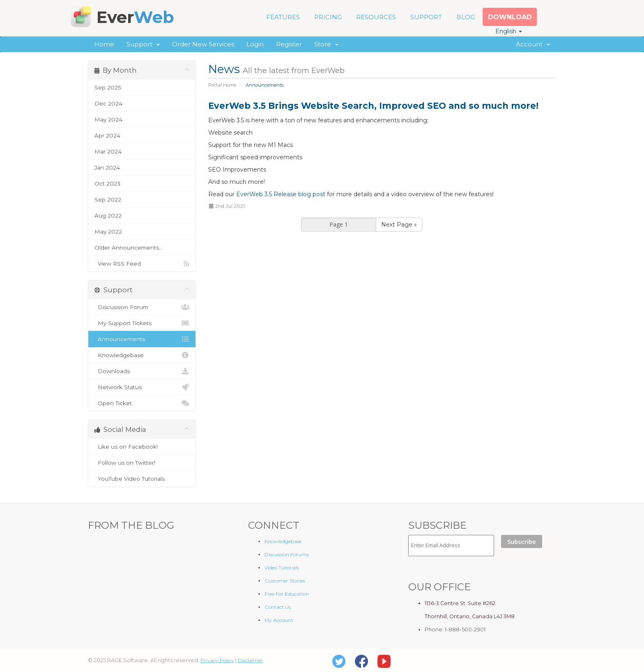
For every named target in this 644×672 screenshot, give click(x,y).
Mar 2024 (108, 151)
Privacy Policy (217, 660)
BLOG (466, 17)
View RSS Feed (142, 264)
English (509, 31)
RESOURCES (376, 17)
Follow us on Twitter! (142, 463)
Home (104, 44)
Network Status (142, 387)
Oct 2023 (107, 183)
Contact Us (278, 607)
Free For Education (287, 594)
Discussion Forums (287, 554)
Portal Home (222, 85)
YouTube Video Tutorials (142, 479)
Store (326, 44)
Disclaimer (250, 660)
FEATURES (283, 17)
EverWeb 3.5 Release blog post (281, 194)
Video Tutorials (282, 568)
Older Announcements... (129, 248)
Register (289, 44)
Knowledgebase (142, 355)
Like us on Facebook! (142, 447)
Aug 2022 (108, 216)
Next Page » (399, 225)
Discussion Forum (142, 307)
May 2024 (108, 119)
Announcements (142, 339)
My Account (279, 620)
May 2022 (108, 232)
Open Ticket (142, 403)
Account (533, 44)
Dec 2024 (108, 103)
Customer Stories (285, 581)
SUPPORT (426, 17)
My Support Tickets (142, 323)
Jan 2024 (107, 167)
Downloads (142, 371)
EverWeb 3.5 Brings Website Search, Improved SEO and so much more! (373, 106)
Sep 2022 (108, 200)
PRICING (328, 17)
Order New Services (203, 44)
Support (143, 44)
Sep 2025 (108, 87)
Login (255, 44)
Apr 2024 (107, 135)
